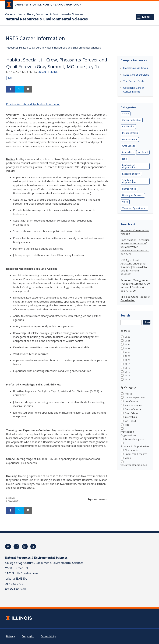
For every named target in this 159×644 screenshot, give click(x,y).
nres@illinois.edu (16, 589)
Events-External (130, 139)
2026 (128, 337)
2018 (128, 368)
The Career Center (134, 81)
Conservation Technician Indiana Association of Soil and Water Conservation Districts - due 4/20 (135, 247)
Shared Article (129, 189)
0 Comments (13, 501)
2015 (128, 380)
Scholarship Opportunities (129, 181)
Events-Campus (130, 133)
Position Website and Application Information (33, 104)
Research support (131, 174)
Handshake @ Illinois (135, 68)
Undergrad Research (133, 195)
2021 (128, 356)
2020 (128, 360)
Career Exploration (132, 120)
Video (125, 202)
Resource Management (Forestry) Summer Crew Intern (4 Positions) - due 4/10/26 (135, 285)
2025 (128, 341)
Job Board (143, 152)
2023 (128, 348)
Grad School (128, 146)
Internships (128, 152)
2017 (128, 372)
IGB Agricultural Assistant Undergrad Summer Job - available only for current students (134, 267)
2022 (128, 352)
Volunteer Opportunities (134, 208)
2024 (128, 344)
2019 (128, 364)
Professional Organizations (129, 166)
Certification (128, 126)
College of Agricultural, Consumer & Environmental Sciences (44, 14)
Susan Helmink (48, 72)
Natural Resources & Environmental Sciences (47, 19)
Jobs (10, 78)
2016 (128, 376)
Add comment (97, 500)
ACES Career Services (136, 75)
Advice (126, 114)
